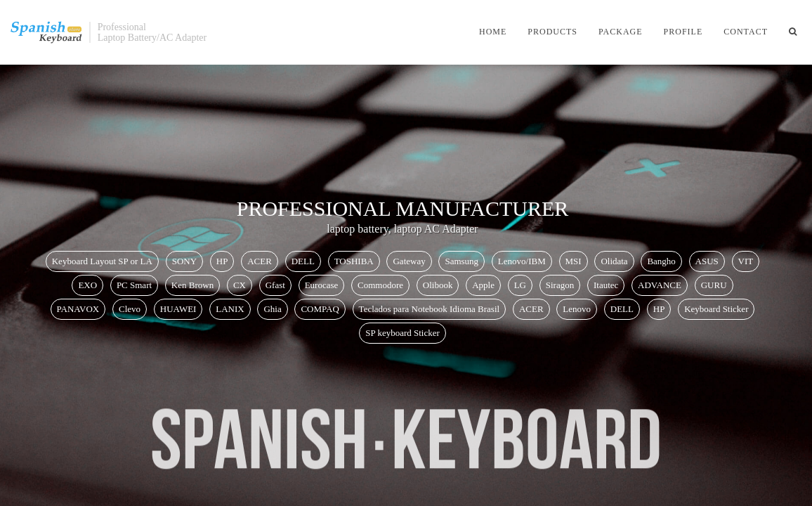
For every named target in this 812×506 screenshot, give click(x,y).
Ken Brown (192, 285)
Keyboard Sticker (716, 309)
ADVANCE (660, 285)
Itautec (606, 285)
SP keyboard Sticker (402, 333)
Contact (746, 32)
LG (520, 285)
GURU (714, 285)
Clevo (130, 309)
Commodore (380, 285)
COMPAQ (320, 309)
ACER (260, 261)
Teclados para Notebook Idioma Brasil (430, 309)
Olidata (614, 261)
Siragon (560, 285)
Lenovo (577, 309)
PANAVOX (78, 309)
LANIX (230, 309)
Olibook (438, 285)
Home (493, 32)
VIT (746, 261)
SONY (184, 261)
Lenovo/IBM (522, 261)
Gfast (275, 285)
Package (621, 32)
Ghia (272, 309)
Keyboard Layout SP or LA (102, 261)
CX (240, 285)
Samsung (461, 261)
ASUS (707, 261)
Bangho (661, 261)
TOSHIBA (354, 261)
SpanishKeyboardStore (46, 32)
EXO (87, 285)
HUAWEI (178, 309)
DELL (303, 261)
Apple (483, 285)
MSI (574, 261)
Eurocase (322, 285)
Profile (683, 32)
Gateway (409, 261)
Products (552, 32)
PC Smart (134, 285)
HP (222, 261)
